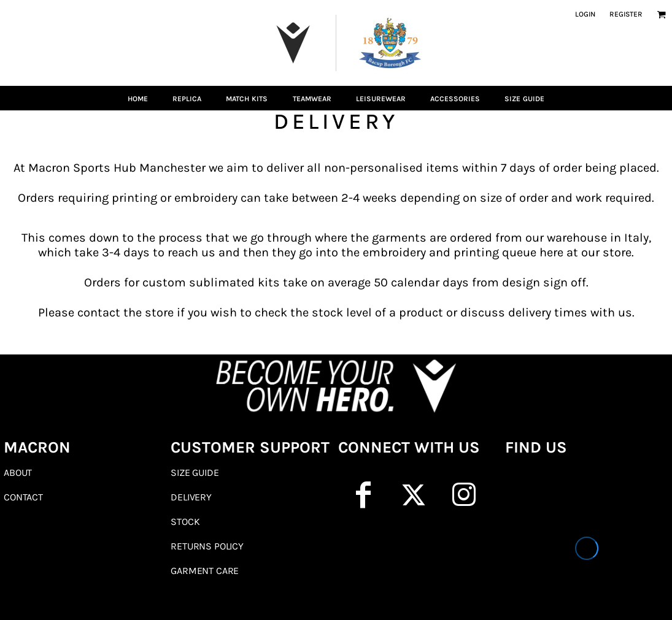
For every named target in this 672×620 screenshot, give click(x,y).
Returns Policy (207, 546)
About (18, 473)
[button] (661, 14)
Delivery (191, 497)
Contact (23, 497)
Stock (185, 522)
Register (626, 14)
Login (585, 14)
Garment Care (205, 571)
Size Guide (195, 473)
